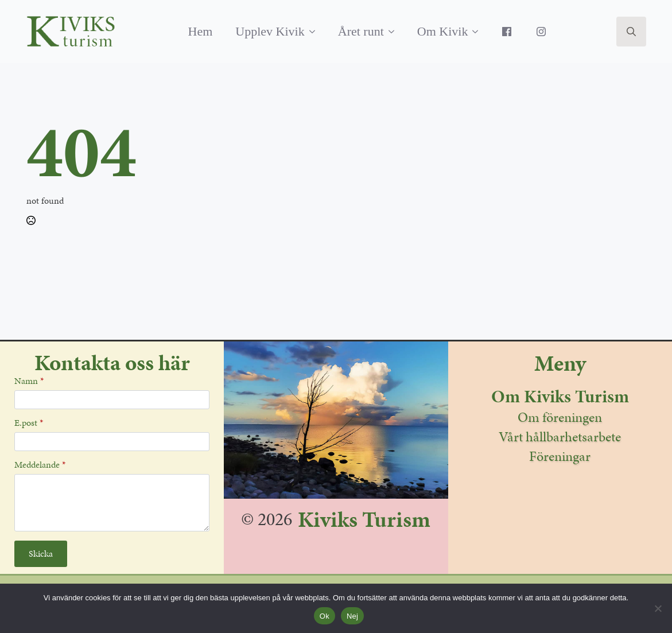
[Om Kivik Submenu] (479, 32)
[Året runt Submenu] (395, 32)
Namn (29, 381)
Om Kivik (443, 31)
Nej (352, 616)
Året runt (361, 31)
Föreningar (560, 456)
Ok (325, 616)
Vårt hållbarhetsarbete (560, 437)
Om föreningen (560, 417)
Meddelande (40, 465)
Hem (201, 31)
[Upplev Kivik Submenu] (316, 32)
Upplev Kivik (270, 31)
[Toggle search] (631, 32)
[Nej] (658, 608)
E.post (29, 423)
